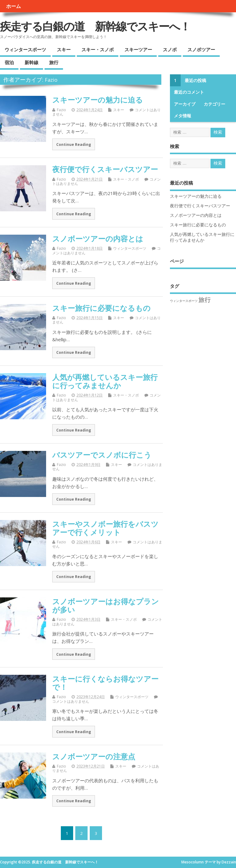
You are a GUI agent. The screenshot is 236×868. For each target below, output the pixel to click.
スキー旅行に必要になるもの (101, 308)
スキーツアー (138, 49)
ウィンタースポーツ (25, 49)
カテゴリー (214, 104)
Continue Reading (74, 144)
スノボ (170, 49)
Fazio (51, 80)
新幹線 (31, 62)
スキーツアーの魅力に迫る (98, 100)
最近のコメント (189, 92)
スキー (64, 49)
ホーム (14, 6)
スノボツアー (201, 49)
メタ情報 (183, 116)
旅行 (54, 62)
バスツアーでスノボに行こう (102, 455)
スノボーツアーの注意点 (94, 756)
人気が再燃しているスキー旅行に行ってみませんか (105, 381)
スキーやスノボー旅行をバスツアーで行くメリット (105, 528)
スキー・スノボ (98, 49)
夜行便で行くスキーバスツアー (105, 169)
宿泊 (9, 62)
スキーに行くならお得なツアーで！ (105, 683)
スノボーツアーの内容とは (98, 239)
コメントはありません (71, 701)
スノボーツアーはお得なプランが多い (106, 605)
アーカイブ (185, 104)
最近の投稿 (195, 80)
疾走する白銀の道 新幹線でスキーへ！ (95, 26)
